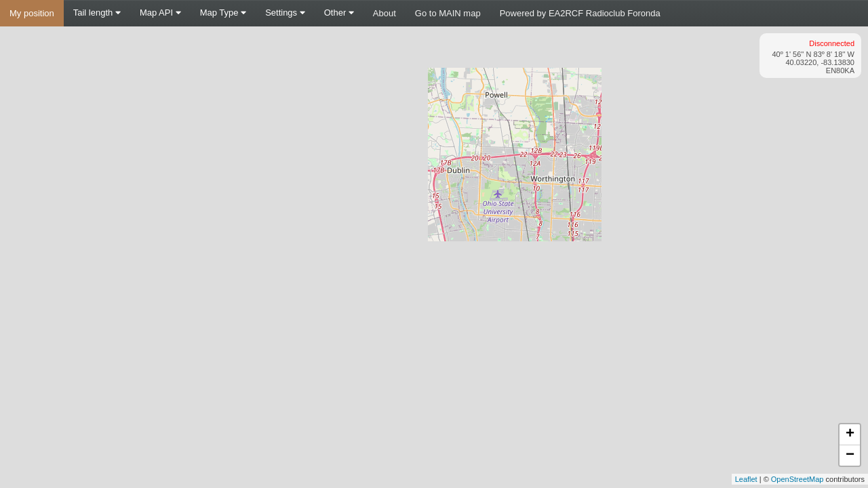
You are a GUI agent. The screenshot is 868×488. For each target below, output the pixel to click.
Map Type (223, 13)
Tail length (97, 13)
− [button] (850, 455)
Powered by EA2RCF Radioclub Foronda (580, 13)
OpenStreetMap (797, 479)
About (384, 13)
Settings (285, 13)
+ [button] (850, 434)
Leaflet (746, 479)
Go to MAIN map (448, 13)
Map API (160, 13)
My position (32, 13)
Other (339, 13)
